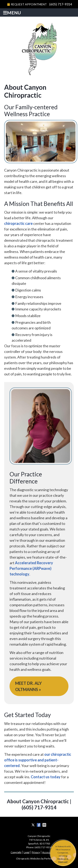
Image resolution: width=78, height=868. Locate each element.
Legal (27, 852)
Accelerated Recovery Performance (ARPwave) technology (31, 568)
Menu (12, 13)
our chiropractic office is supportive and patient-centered (38, 760)
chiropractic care (18, 223)
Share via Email (45, 825)
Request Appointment (27, 4)
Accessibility (49, 852)
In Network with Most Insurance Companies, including (63, 854)
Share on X (33, 825)
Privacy (36, 852)
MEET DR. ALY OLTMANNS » (28, 686)
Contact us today (46, 777)
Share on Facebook (39, 825)
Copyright (16, 852)
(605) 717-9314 (61, 4)
